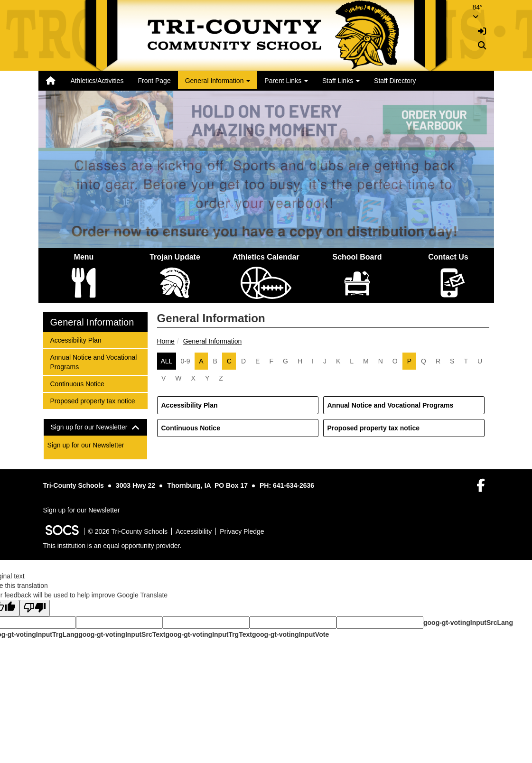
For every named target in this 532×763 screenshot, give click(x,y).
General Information (213, 341)
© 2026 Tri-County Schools (128, 531)
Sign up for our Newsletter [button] (95, 427)
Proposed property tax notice (373, 428)
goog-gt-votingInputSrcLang (468, 623)
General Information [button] (218, 81)
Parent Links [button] (286, 81)
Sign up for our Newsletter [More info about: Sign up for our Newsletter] (86, 445)
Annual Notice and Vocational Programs (391, 405)
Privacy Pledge (242, 531)
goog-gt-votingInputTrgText (208, 634)
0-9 (185, 361)
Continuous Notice (191, 428)
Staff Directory (395, 81)
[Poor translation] (35, 608)
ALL (167, 361)
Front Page (154, 81)
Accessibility (194, 531)
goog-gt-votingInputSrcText (122, 634)
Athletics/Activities (97, 81)
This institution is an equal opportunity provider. (112, 546)
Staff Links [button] (341, 81)
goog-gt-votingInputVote (290, 634)
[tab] (95, 427)
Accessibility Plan (190, 405)
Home (166, 341)
